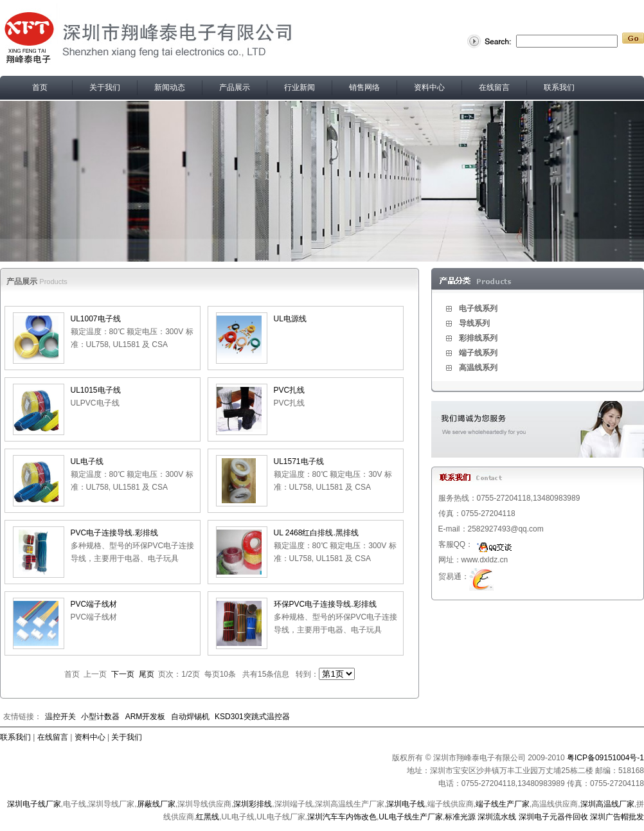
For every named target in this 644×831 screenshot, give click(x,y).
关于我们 (105, 87)
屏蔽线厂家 (156, 804)
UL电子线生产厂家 (410, 817)
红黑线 (208, 817)
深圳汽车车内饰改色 (342, 817)
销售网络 (364, 87)
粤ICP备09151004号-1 (605, 758)
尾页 (147, 674)
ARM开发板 (146, 717)
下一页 (123, 674)
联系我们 (559, 87)
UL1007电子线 (96, 319)
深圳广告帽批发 (617, 817)
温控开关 (60, 717)
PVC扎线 (290, 390)
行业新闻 (300, 87)
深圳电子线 (406, 804)
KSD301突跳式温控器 (252, 717)
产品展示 (235, 87)
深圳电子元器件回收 (553, 817)
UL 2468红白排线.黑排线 (316, 533)
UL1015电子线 (96, 390)
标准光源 (460, 817)
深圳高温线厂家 (607, 804)
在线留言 (494, 87)
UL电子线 (87, 461)
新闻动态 (170, 87)
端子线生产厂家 (503, 804)
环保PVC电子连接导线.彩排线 (325, 604)
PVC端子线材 (94, 604)
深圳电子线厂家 (34, 804)
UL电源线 (290, 319)
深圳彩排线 (253, 804)
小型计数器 (100, 717)
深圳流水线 (497, 817)
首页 (40, 87)
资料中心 (429, 87)
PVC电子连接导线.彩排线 (114, 533)
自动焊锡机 (190, 717)
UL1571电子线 (299, 461)
